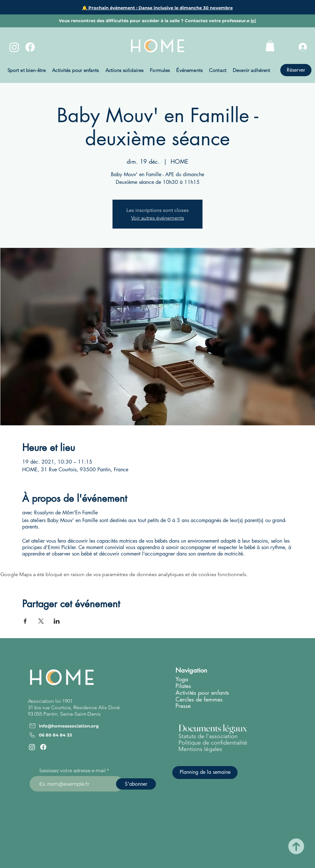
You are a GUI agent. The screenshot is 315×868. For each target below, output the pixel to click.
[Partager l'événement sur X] (41, 621)
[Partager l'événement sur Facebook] (25, 621)
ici (253, 21)
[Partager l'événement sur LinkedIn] (57, 621)
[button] (270, 46)
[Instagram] (14, 47)
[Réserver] (296, 70)
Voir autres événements (158, 218)
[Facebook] (30, 47)
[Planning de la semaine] (205, 773)
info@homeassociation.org (69, 726)
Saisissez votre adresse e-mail (72, 771)
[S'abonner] (136, 784)
